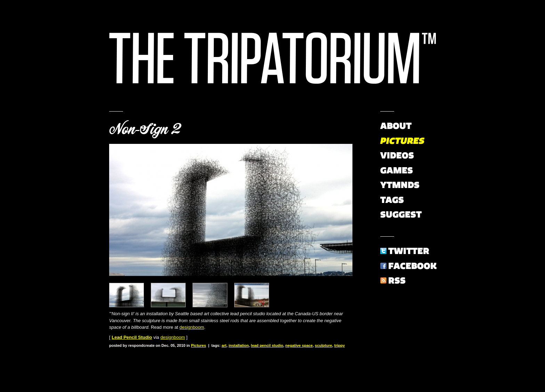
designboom (192, 327)
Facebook (412, 266)
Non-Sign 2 (145, 129)
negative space (299, 345)
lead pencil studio (267, 345)
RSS (397, 280)
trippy (340, 345)
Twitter (409, 251)
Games (397, 170)
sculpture (324, 345)
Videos (397, 155)
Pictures (198, 345)
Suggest (401, 214)
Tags (392, 200)
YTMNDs (400, 185)
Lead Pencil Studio (132, 337)
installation (239, 345)
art (224, 345)
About (396, 126)
